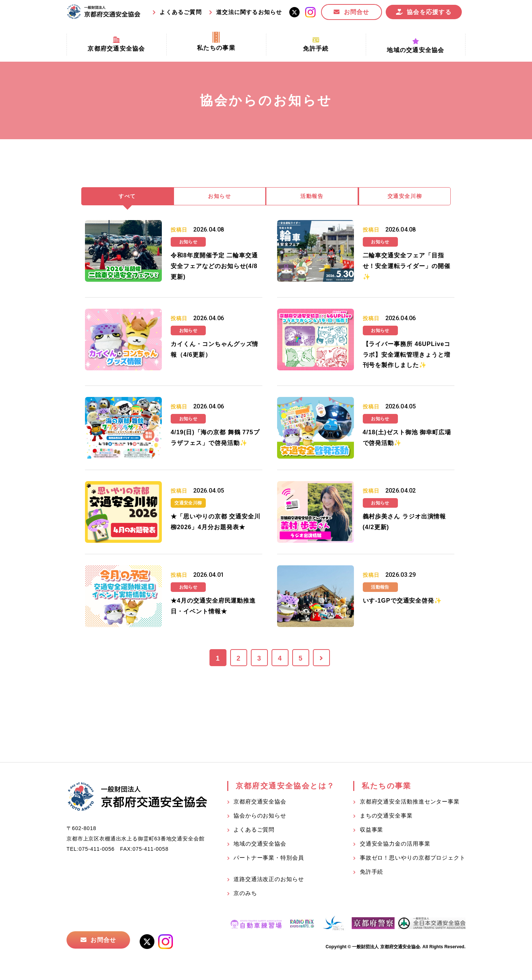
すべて (127, 197)
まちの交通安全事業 (386, 817)
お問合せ (357, 12)
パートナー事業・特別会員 (269, 859)
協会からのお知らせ (260, 817)
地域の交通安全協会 (260, 845)
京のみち (245, 895)
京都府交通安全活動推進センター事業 (410, 803)
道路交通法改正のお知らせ (269, 880)
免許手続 (372, 873)
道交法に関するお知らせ (249, 12)
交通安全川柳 (405, 197)
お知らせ (220, 197)
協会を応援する (429, 12)
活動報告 (312, 197)
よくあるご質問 (180, 12)
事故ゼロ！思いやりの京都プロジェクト (413, 859)
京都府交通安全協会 (260, 803)
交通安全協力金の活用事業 (395, 845)
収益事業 (372, 831)
